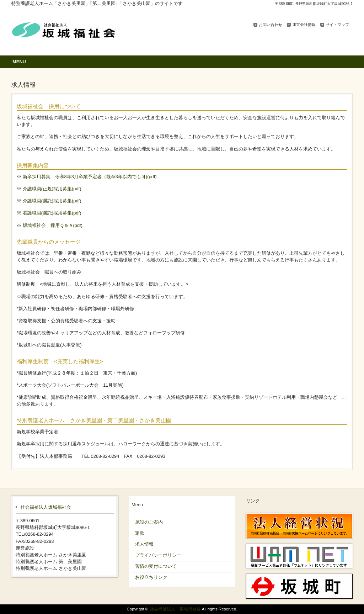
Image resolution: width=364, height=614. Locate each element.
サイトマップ (337, 25)
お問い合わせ (271, 25)
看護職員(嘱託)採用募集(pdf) (52, 213)
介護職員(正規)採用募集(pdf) (52, 189)
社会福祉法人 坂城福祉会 (175, 609)
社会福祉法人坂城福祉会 (46, 507)
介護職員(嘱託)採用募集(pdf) (52, 201)
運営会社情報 (304, 25)
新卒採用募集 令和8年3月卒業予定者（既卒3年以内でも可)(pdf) (90, 177)
